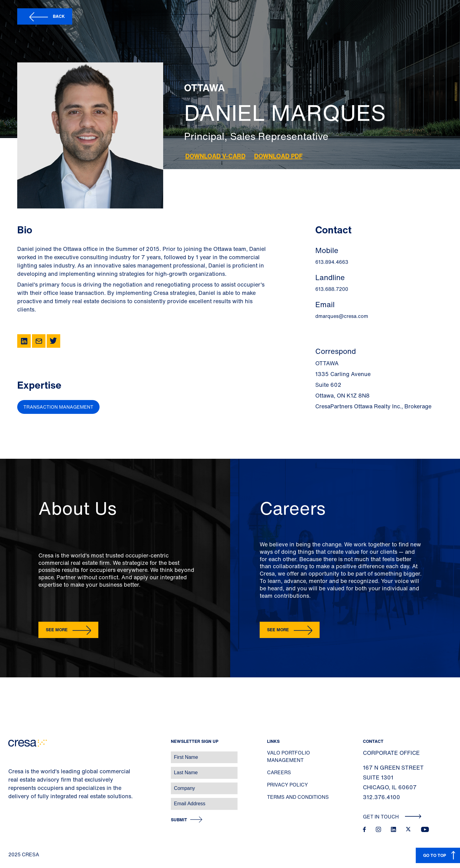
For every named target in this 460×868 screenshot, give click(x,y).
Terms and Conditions (298, 797)
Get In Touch (392, 817)
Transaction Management (58, 407)
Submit (179, 820)
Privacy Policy (287, 785)
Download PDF (278, 156)
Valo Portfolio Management (289, 756)
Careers (279, 772)
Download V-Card (215, 156)
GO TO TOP (435, 855)
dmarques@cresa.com (342, 316)
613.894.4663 (332, 262)
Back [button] (59, 16)
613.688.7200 (332, 289)
